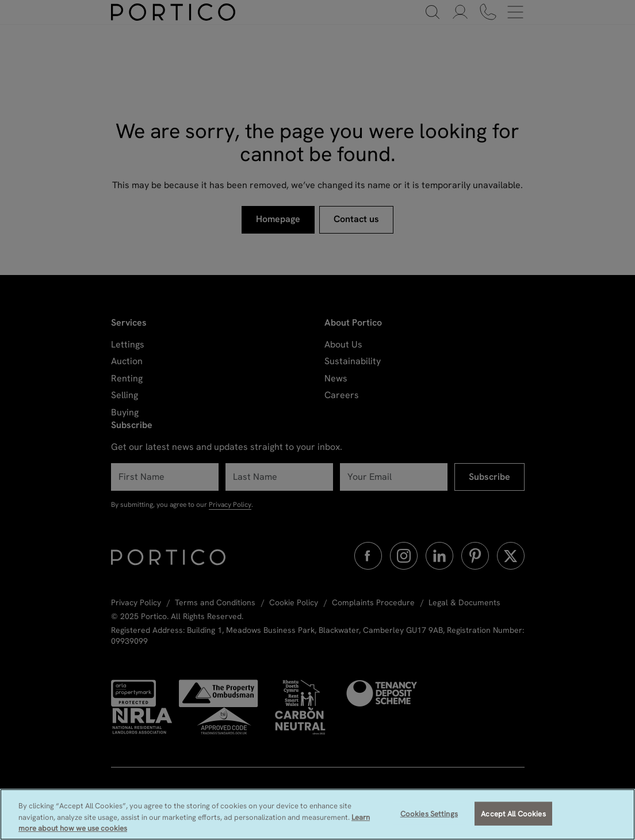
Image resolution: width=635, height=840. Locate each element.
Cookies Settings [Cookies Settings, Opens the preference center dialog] (429, 813)
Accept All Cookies (513, 813)
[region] (317, 814)
